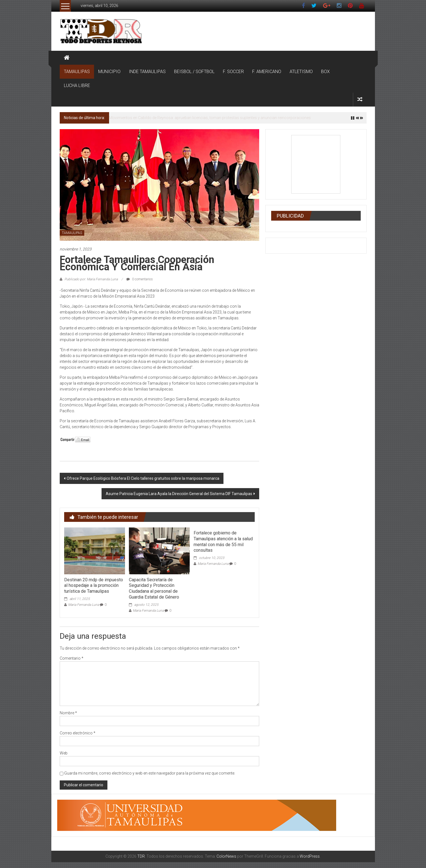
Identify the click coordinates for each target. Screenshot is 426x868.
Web (64, 753)
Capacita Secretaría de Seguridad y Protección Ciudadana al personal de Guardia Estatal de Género (154, 588)
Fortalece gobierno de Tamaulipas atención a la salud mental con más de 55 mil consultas (223, 542)
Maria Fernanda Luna (84, 605)
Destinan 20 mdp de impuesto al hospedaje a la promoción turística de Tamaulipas (94, 586)
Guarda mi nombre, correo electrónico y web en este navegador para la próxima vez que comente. (150, 773)
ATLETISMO (301, 72)
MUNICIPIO (109, 72)
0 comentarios (140, 279)
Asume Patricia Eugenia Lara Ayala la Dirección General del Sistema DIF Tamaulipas (179, 494)
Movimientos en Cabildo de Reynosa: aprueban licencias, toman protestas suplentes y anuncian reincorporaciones (210, 118)
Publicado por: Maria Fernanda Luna (91, 279)
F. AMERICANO (267, 72)
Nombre (68, 713)
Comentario (72, 658)
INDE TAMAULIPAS (147, 72)
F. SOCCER (233, 72)
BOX (325, 72)
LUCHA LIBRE (77, 85)
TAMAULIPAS (77, 72)
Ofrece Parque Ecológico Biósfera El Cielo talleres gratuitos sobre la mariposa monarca (143, 478)
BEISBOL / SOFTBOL (194, 72)
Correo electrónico (78, 733)
